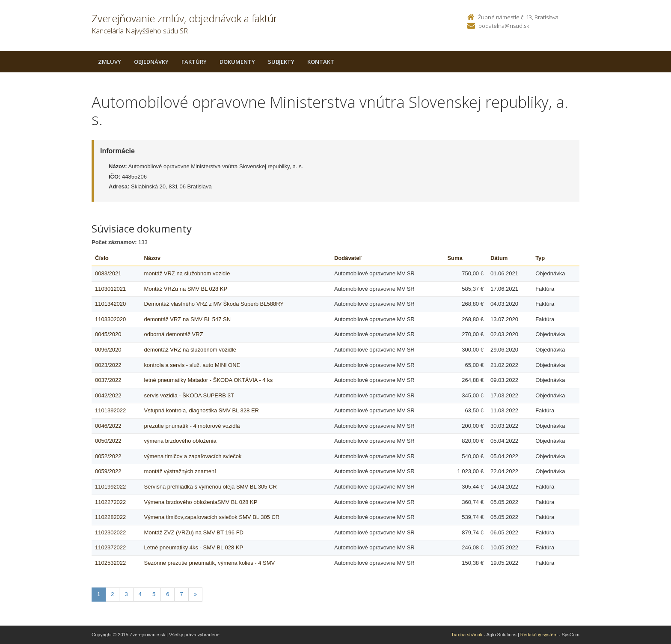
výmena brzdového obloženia (180, 441)
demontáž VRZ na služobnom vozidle (190, 350)
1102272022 (110, 502)
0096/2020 (108, 350)
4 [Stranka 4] (140, 594)
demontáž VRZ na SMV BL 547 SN (188, 319)
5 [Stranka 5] (154, 594)
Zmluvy (110, 62)
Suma (455, 258)
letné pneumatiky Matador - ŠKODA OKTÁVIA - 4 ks (209, 380)
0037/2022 (108, 380)
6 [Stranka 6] (168, 594)
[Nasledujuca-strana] (195, 595)
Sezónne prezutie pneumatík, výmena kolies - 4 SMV (210, 563)
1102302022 (110, 532)
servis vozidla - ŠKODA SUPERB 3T (189, 395)
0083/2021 (108, 273)
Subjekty (281, 62)
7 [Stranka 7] (181, 594)
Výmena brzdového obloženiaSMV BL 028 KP (201, 502)
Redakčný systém (539, 635)
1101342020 (110, 304)
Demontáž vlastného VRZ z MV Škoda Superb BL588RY (214, 304)
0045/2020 (108, 334)
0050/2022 (108, 441)
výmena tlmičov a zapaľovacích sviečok (193, 456)
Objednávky (151, 62)
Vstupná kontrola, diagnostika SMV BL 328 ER (202, 410)
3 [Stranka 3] (126, 594)
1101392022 (110, 410)
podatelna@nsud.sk (504, 26)
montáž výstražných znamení (180, 471)
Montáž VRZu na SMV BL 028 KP (186, 289)
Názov (152, 258)
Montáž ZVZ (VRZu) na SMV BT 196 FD (194, 532)
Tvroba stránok (467, 635)
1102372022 (110, 547)
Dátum (499, 258)
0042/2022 (108, 395)
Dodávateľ (348, 258)
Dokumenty (237, 62)
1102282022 (110, 517)
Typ (540, 258)
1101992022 (110, 487)
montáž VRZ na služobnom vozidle (187, 273)
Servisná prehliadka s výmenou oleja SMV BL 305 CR (211, 487)
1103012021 (110, 289)
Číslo (102, 258)
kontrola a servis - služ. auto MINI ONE (192, 365)
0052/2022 (108, 456)
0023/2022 (108, 365)
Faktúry (194, 62)
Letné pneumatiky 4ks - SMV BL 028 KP (194, 547)
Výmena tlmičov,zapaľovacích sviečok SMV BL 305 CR (212, 517)
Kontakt (321, 62)
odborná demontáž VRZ (174, 334)
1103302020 (110, 319)
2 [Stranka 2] (112, 594)
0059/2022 (108, 471)
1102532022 (110, 563)
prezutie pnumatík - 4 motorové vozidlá (192, 426)
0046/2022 (108, 426)
